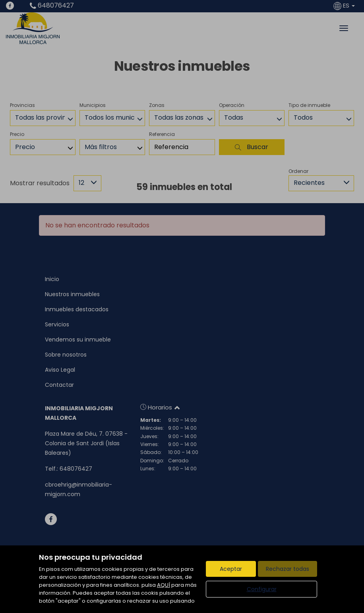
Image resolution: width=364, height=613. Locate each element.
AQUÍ (164, 585)
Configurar (262, 589)
